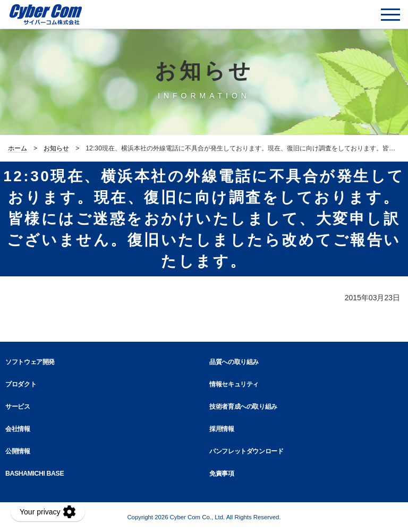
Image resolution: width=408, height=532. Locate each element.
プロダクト (21, 384)
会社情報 (18, 429)
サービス (18, 407)
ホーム (18, 148)
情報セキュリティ (234, 384)
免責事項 (222, 474)
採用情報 (222, 429)
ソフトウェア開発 (30, 362)
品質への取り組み (234, 362)
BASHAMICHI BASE (35, 474)
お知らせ (56, 148)
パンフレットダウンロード (246, 451)
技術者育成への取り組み (243, 407)
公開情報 (18, 451)
